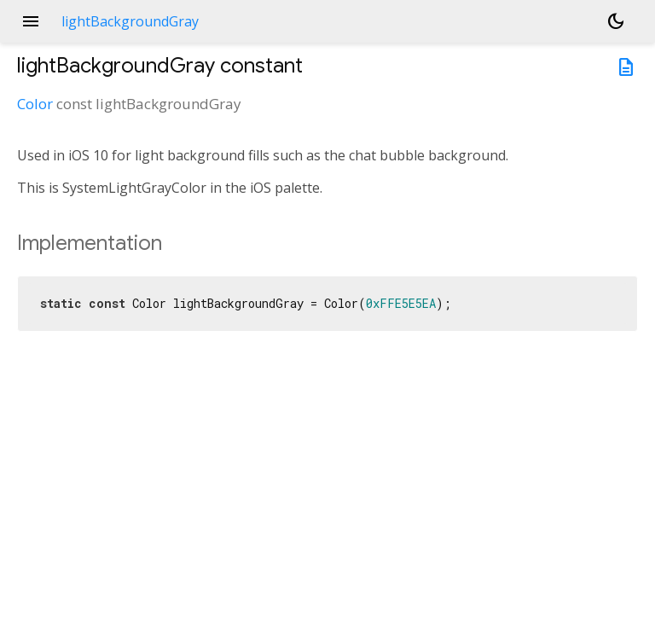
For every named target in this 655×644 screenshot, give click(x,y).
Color (35, 104)
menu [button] (31, 21)
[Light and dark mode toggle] (616, 21)
